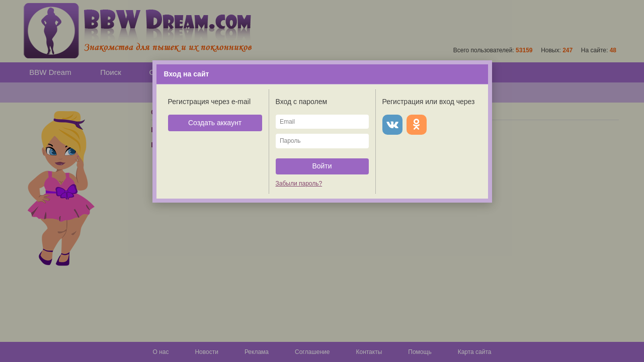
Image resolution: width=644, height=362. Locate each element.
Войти (322, 166)
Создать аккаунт (215, 123)
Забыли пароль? (299, 184)
